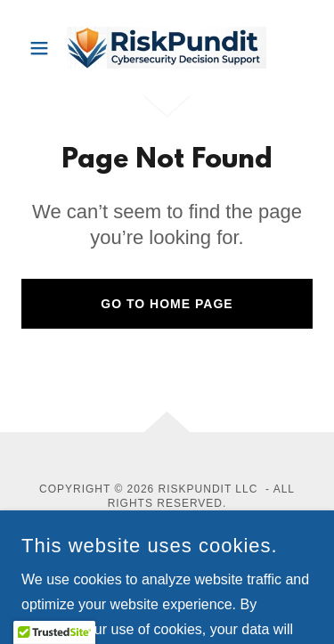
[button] (43, 48)
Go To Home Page (167, 304)
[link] (167, 48)
